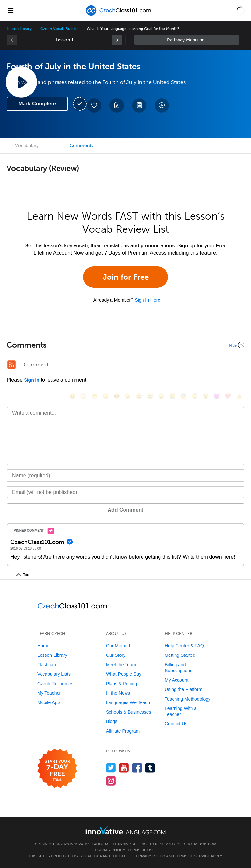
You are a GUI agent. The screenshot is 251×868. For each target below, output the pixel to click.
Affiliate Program (123, 731)
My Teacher (49, 693)
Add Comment (125, 510)
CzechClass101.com (197, 844)
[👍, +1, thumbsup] (239, 396)
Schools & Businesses (129, 712)
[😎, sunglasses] (117, 396)
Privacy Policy (110, 850)
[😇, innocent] (183, 396)
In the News (118, 693)
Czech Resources (55, 684)
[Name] (125, 476)
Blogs (112, 721)
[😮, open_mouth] (206, 396)
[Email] (125, 492)
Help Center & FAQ (184, 646)
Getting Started (180, 655)
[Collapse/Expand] (125, 345)
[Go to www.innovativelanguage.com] (125, 830)
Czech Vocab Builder (59, 29)
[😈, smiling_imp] (217, 396)
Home (43, 646)
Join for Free (126, 277)
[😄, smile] (72, 396)
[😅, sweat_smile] (150, 396)
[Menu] (10, 10)
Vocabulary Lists (54, 674)
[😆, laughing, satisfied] (139, 396)
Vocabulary (27, 145)
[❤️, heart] (228, 396)
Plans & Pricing (121, 684)
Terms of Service (192, 856)
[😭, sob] (172, 396)
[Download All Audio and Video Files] (162, 105)
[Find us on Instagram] (111, 781)
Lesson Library (19, 29)
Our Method (118, 646)
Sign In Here (147, 300)
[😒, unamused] (106, 396)
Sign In (32, 380)
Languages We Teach (128, 702)
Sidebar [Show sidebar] (187, 40)
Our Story (116, 655)
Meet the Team (121, 665)
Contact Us (176, 724)
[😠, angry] (128, 396)
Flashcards (48, 665)
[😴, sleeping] (194, 396)
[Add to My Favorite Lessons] (94, 105)
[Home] (119, 15)
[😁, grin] (94, 396)
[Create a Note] (117, 105)
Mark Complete (37, 104)
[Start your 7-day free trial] (57, 769)
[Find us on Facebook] (137, 768)
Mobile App (49, 702)
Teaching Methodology (188, 699)
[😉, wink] (161, 396)
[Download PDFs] (139, 105)
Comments (81, 145)
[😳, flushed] (83, 396)
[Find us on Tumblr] (150, 768)
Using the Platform (184, 689)
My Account (176, 680)
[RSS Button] (11, 365)
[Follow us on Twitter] (111, 768)
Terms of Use (141, 850)
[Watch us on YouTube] (124, 768)
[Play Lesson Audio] (21, 82)
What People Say (124, 674)
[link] (117, 40)
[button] (241, 10)
